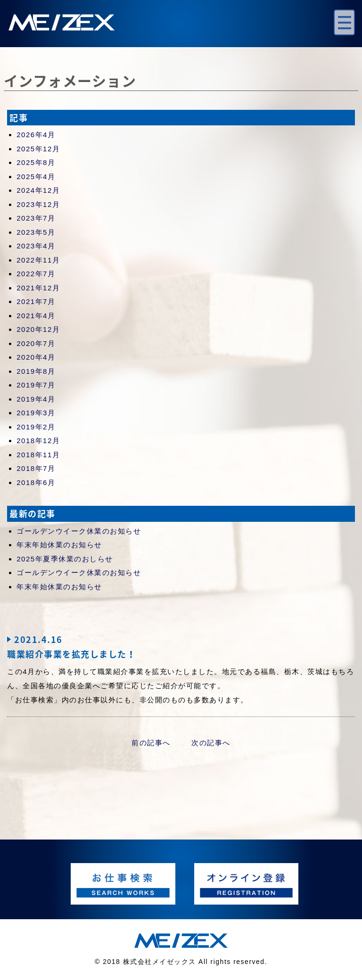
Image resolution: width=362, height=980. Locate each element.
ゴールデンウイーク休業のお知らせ (79, 531)
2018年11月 (38, 455)
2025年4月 (36, 177)
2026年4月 (36, 135)
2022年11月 (38, 260)
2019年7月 (36, 385)
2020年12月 (38, 329)
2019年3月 (36, 413)
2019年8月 (36, 371)
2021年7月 (36, 301)
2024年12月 (38, 190)
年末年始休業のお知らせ (59, 545)
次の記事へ (211, 743)
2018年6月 (36, 482)
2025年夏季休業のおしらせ (65, 559)
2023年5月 (36, 232)
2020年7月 (36, 343)
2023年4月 (36, 246)
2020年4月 (36, 357)
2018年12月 (38, 441)
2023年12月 (38, 204)
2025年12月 (38, 149)
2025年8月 (36, 162)
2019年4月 (36, 399)
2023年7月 (36, 218)
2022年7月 (36, 274)
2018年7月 (36, 468)
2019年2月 (36, 427)
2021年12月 (38, 288)
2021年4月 (36, 316)
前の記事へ (151, 743)
